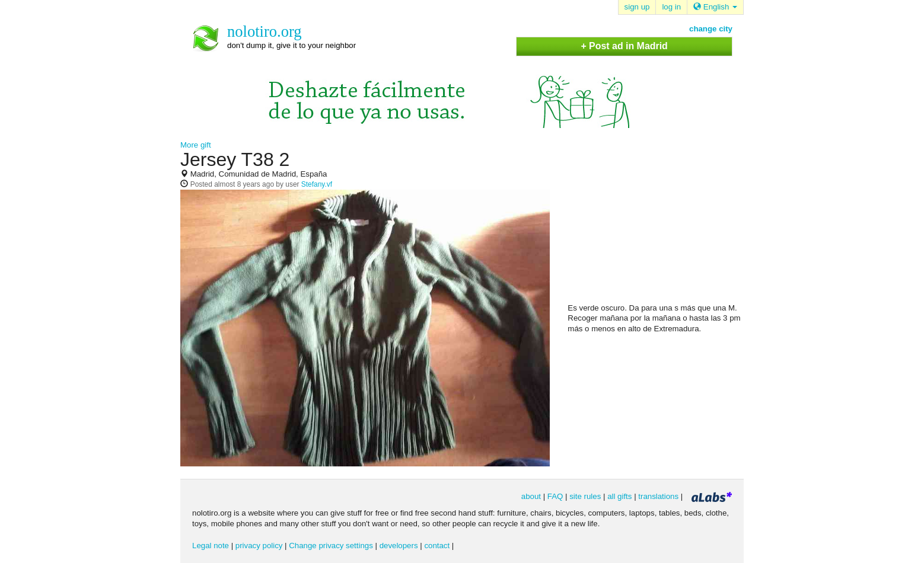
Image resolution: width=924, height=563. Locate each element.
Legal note (211, 546)
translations (658, 496)
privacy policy (259, 546)
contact (437, 546)
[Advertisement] (657, 226)
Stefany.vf (317, 184)
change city (711, 29)
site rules (585, 496)
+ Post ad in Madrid (624, 46)
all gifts (619, 496)
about (531, 496)
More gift (196, 145)
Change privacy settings (331, 546)
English (715, 7)
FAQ (555, 496)
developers (399, 546)
